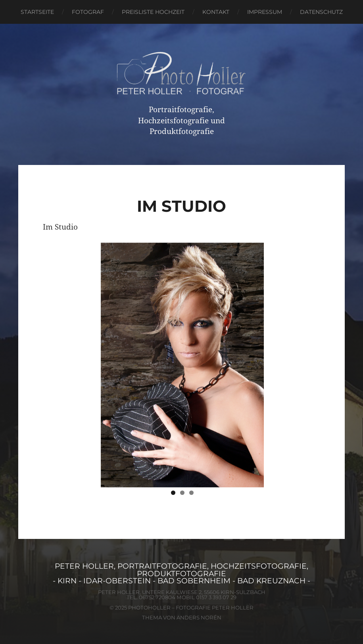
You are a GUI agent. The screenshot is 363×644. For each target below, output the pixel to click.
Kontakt (216, 12)
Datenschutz (321, 12)
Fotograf (88, 12)
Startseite (37, 12)
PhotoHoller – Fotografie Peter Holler (191, 608)
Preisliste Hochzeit (153, 12)
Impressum (265, 12)
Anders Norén (199, 617)
